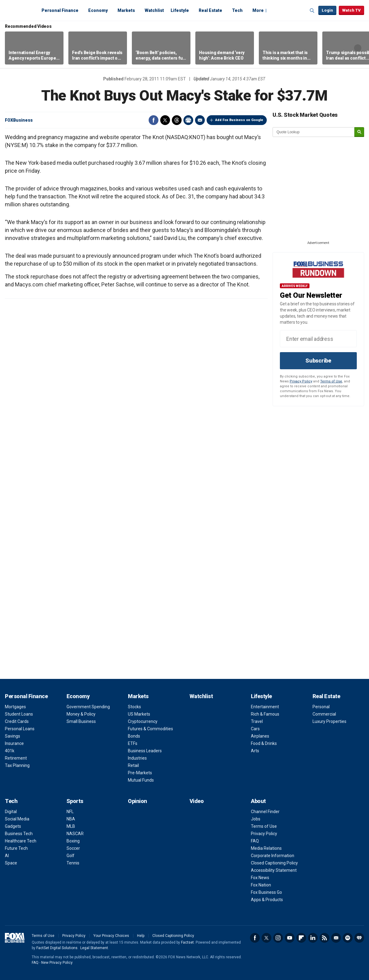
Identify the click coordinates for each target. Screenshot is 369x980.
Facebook (154, 120)
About (258, 801)
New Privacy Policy (57, 963)
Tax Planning (17, 765)
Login (327, 10)
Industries (137, 758)
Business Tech (19, 834)
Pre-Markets (140, 773)
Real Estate (210, 10)
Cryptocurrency (143, 721)
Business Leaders (145, 751)
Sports (75, 801)
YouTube (290, 938)
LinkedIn (313, 938)
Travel (257, 721)
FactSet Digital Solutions (57, 948)
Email (200, 120)
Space (11, 863)
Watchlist (154, 10)
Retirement (16, 758)
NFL (70, 812)
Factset (187, 942)
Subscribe (318, 361)
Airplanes (260, 736)
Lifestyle (180, 10)
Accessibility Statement (274, 870)
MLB (71, 826)
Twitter (165, 120)
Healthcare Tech (21, 841)
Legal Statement (94, 948)
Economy (98, 10)
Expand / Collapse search (312, 11)
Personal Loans (20, 729)
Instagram (278, 938)
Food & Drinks (264, 743)
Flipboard (301, 938)
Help (141, 936)
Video (197, 801)
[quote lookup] (314, 132)
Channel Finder (265, 812)
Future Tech (16, 848)
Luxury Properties (329, 721)
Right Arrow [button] (358, 48)
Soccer (73, 848)
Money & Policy (81, 714)
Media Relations (266, 848)
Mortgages (15, 707)
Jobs (256, 819)
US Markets (139, 714)
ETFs (133, 743)
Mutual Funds (141, 780)
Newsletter (336, 938)
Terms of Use (331, 381)
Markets (126, 10)
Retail (133, 765)
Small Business (81, 721)
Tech (237, 10)
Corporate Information (273, 856)
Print (188, 120)
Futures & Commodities (150, 729)
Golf (71, 856)
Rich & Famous (265, 714)
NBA (71, 819)
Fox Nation (261, 885)
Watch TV (351, 10)
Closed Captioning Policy (274, 863)
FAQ (255, 841)
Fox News (260, 878)
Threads (177, 120)
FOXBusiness (19, 120)
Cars (255, 729)
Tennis (73, 863)
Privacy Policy (301, 381)
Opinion (137, 801)
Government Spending (88, 707)
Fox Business (20, 10)
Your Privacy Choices (111, 936)
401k (10, 751)
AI (7, 856)
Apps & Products (267, 900)
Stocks (134, 707)
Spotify (348, 938)
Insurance (14, 743)
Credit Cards (17, 721)
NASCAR (75, 834)
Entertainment (265, 707)
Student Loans (19, 714)
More (258, 10)
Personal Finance (60, 10)
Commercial (324, 714)
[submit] (359, 132)
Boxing (73, 841)
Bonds (134, 736)
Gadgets (13, 826)
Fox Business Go (266, 892)
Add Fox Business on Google (239, 120)
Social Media (17, 819)
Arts (255, 751)
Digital (11, 812)
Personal (321, 707)
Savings (13, 736)
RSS (324, 938)
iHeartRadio (359, 938)
